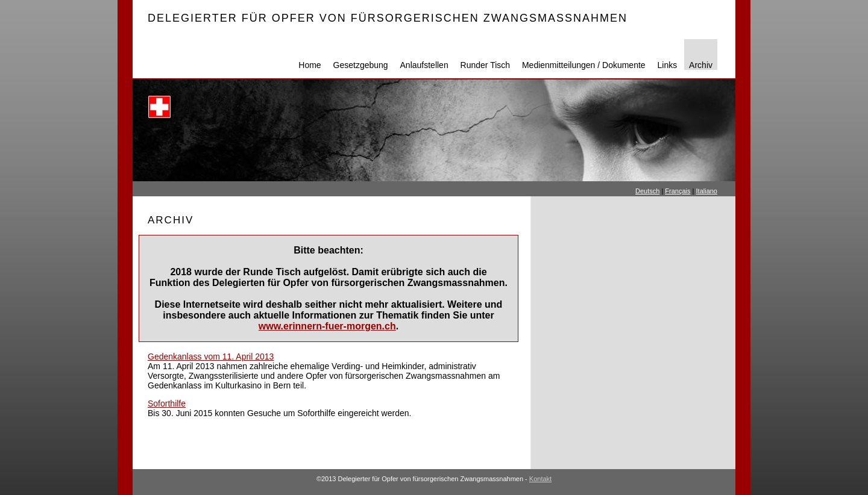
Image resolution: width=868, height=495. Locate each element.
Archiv (701, 65)
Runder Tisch (485, 65)
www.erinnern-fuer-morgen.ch (327, 326)
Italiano (707, 191)
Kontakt (540, 479)
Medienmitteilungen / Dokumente (584, 65)
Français (678, 191)
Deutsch (647, 191)
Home (310, 65)
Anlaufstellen (424, 65)
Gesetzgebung (361, 65)
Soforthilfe (167, 403)
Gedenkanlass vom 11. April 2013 (211, 356)
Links (668, 65)
